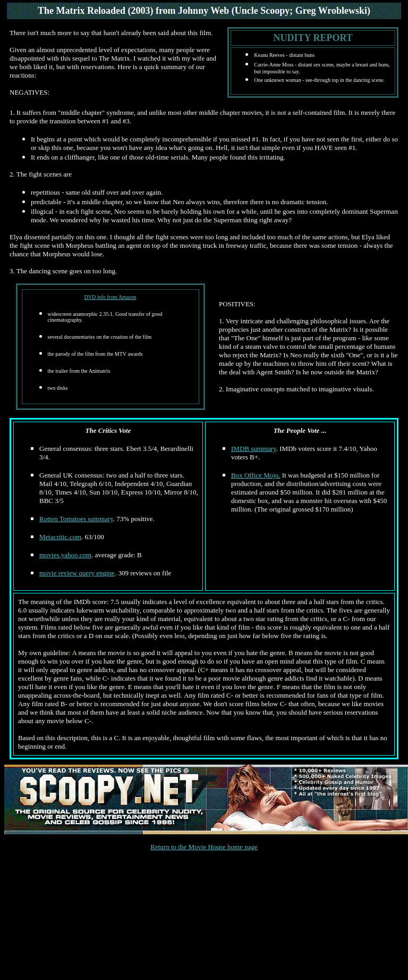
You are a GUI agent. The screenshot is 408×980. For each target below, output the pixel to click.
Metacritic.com (60, 537)
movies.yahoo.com (65, 555)
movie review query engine (77, 573)
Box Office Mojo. (256, 475)
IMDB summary (254, 449)
